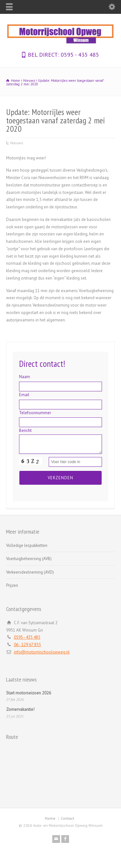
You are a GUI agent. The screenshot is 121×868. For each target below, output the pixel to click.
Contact (67, 818)
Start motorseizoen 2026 (29, 693)
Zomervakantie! (20, 709)
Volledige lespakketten (27, 545)
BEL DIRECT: (43, 55)
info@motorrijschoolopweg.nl (42, 652)
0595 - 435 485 (79, 55)
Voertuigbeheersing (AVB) (29, 559)
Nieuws (17, 143)
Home (50, 818)
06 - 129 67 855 (27, 645)
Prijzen (12, 585)
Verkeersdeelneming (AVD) (30, 572)
